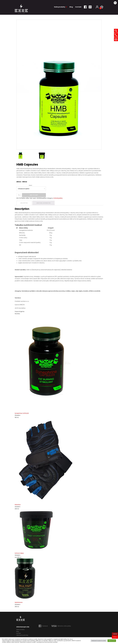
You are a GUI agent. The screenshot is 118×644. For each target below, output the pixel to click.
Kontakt (78, 7)
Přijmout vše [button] (112, 641)
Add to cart (34, 195)
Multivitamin (19, 602)
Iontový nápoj (19, 553)
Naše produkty (61, 7)
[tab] (24, 203)
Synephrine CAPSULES (22, 413)
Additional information (43, 203)
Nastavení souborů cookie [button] (99, 641)
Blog (71, 7)
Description (24, 203)
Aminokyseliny (58, 198)
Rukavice (18, 505)
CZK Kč (114, 634)
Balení (31, 185)
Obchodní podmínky (22, 635)
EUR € (114, 637)
